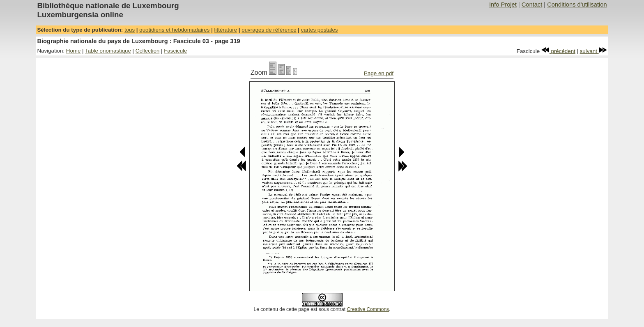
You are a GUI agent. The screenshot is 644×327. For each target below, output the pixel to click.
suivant (593, 51)
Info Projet (503, 5)
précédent (558, 51)
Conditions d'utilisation (577, 5)
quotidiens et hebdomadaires (174, 30)
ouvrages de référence (269, 30)
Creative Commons (368, 309)
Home (74, 51)
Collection (148, 51)
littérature (226, 30)
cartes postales (320, 30)
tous (130, 30)
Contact (532, 5)
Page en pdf (379, 73)
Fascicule (175, 51)
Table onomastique (108, 51)
